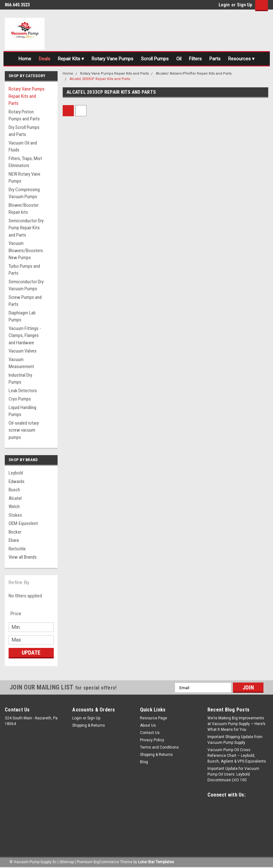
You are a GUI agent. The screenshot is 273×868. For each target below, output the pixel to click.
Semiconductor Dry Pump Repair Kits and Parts (26, 228)
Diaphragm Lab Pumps (22, 316)
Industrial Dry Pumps (20, 379)
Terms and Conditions (159, 747)
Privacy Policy (152, 740)
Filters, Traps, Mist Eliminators (25, 162)
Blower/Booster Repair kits (24, 209)
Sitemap (67, 862)
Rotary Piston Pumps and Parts (24, 115)
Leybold (16, 473)
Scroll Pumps (155, 59)
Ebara (14, 540)
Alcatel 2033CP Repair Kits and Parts (100, 79)
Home (25, 59)
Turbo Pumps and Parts (24, 270)
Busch (14, 490)
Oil (179, 59)
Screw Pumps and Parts (25, 301)
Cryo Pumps (20, 399)
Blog (144, 762)
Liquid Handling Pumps (22, 411)
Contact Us (150, 733)
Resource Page (154, 718)
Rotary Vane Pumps (112, 59)
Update (31, 653)
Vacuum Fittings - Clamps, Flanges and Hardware (25, 336)
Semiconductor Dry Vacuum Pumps (26, 285)
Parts (215, 59)
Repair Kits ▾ (71, 59)
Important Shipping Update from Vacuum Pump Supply (235, 740)
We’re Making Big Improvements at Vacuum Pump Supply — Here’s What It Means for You (236, 724)
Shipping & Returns (89, 725)
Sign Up (245, 5)
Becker (15, 532)
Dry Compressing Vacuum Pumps (24, 193)
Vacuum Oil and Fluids (23, 147)
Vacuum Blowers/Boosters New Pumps (26, 250)
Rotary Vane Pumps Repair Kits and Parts (27, 96)
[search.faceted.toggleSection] (19, 614)
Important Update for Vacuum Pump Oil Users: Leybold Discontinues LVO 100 (233, 774)
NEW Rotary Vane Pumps (24, 178)
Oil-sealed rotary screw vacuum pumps (24, 430)
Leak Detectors (23, 391)
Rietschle (17, 549)
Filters (195, 59)
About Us (148, 725)
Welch (14, 507)
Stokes (15, 515)
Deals (45, 59)
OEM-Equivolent (23, 523)
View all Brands (23, 557)
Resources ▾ (241, 59)
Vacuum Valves (23, 351)
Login (224, 5)
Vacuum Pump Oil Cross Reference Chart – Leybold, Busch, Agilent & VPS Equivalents (237, 756)
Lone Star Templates (156, 862)
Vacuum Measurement (21, 363)
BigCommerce (106, 862)
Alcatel (15, 498)
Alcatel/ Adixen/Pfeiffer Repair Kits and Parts (194, 74)
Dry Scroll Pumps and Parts (24, 131)
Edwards (17, 481)
